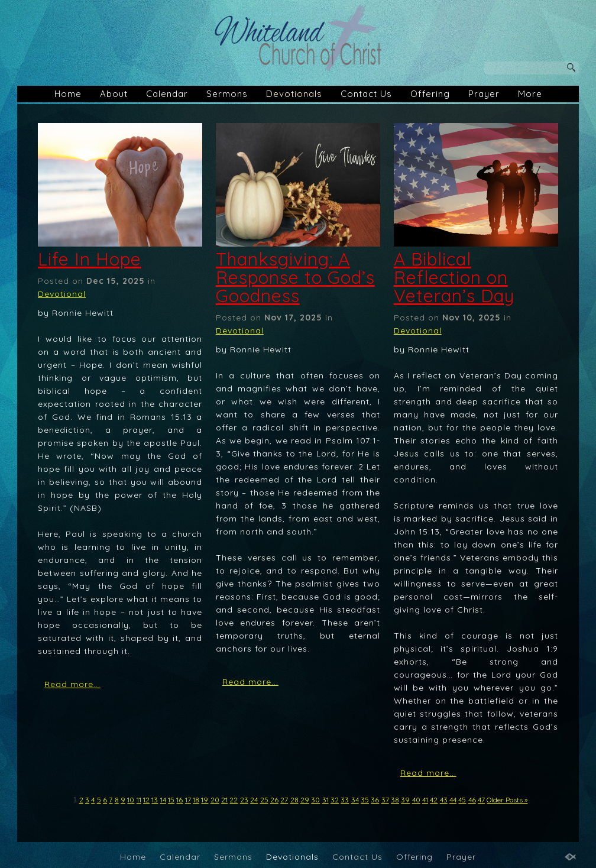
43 (444, 800)
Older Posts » (507, 800)
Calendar (167, 94)
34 (355, 800)
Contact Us (366, 94)
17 (188, 800)
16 (179, 800)
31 (325, 800)
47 (481, 800)
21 (224, 800)
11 (139, 800)
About (114, 94)
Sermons (227, 94)
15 (171, 800)
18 (196, 800)
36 (375, 800)
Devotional (62, 294)
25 (264, 800)
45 (462, 800)
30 (315, 800)
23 (244, 800)
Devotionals (294, 94)
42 (434, 800)
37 (385, 800)
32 (335, 800)
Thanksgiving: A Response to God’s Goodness (295, 277)
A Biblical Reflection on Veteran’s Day (454, 277)
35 (365, 800)
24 (254, 800)
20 (215, 800)
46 (472, 800)
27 (284, 800)
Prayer (484, 94)
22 (234, 800)
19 (205, 800)
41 (425, 800)
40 (416, 800)
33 (345, 800)
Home (68, 94)
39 (405, 800)
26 (274, 800)
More (530, 94)
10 (131, 800)
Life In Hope (90, 259)
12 (146, 800)
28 (294, 800)
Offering (430, 94)
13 (155, 800)
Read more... (72, 684)
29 (305, 800)
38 (395, 800)
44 (453, 800)
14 (163, 800)
